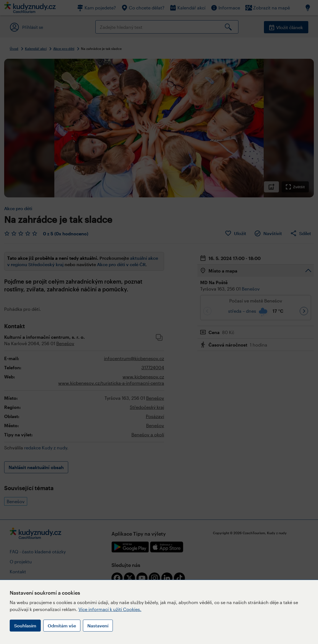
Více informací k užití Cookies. (110, 609)
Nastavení (98, 626)
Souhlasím (25, 626)
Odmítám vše (62, 626)
